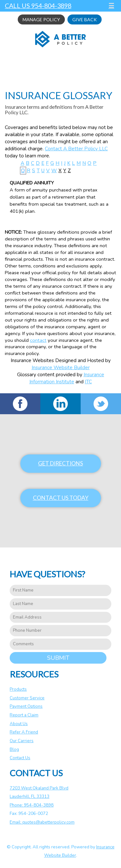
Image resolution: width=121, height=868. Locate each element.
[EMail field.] (60, 617)
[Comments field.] (60, 644)
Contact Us (20, 758)
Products (18, 689)
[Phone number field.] (60, 631)
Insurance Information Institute (67, 378)
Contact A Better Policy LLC (76, 149)
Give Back (85, 19)
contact (38, 340)
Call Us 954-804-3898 (38, 6)
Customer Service (27, 698)
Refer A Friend (24, 732)
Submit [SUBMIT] (58, 658)
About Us (19, 724)
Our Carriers (22, 741)
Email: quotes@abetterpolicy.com (42, 822)
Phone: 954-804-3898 (32, 805)
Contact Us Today (61, 498)
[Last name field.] (60, 604)
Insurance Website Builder (61, 367)
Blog (14, 750)
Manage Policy (41, 19)
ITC (88, 382)
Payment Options (26, 706)
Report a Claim (24, 715)
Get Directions (60, 463)
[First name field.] (60, 590)
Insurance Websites (32, 360)
